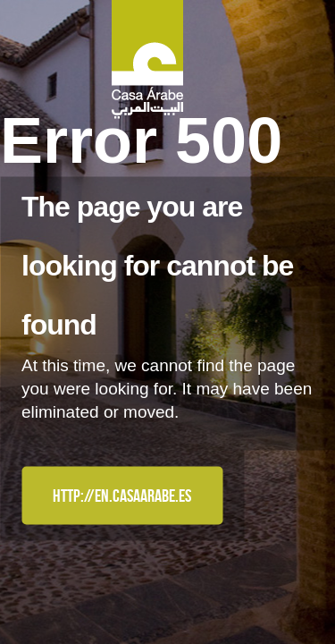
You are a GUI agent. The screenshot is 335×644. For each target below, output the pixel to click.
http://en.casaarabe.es (122, 496)
